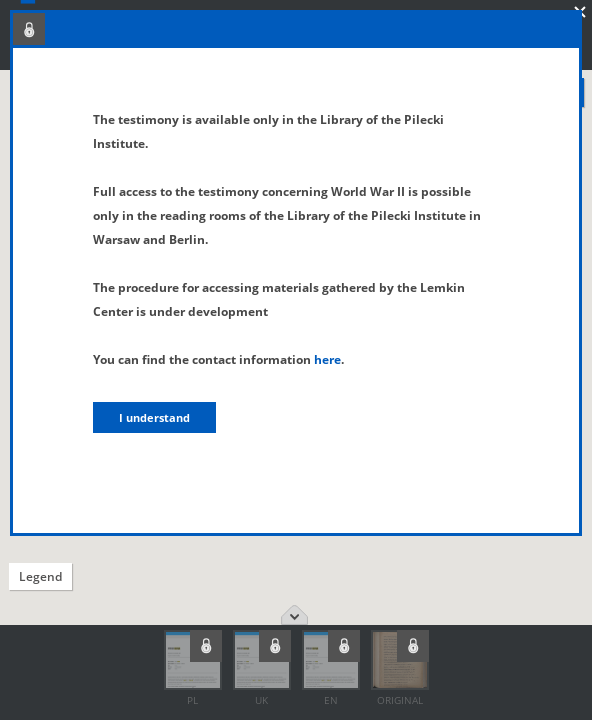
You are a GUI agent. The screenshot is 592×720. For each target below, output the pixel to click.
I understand (154, 417)
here (327, 359)
